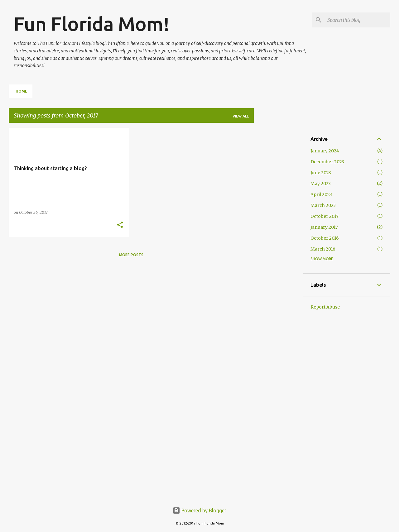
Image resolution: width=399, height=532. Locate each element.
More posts (131, 255)
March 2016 (323, 249)
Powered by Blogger (199, 510)
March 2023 (323, 205)
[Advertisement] (278, 221)
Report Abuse (325, 307)
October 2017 (324, 216)
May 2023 (321, 184)
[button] (120, 225)
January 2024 (325, 151)
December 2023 (327, 162)
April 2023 (321, 194)
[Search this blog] (358, 20)
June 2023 (321, 173)
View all (241, 116)
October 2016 (325, 238)
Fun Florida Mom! (92, 24)
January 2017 (324, 227)
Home (22, 91)
